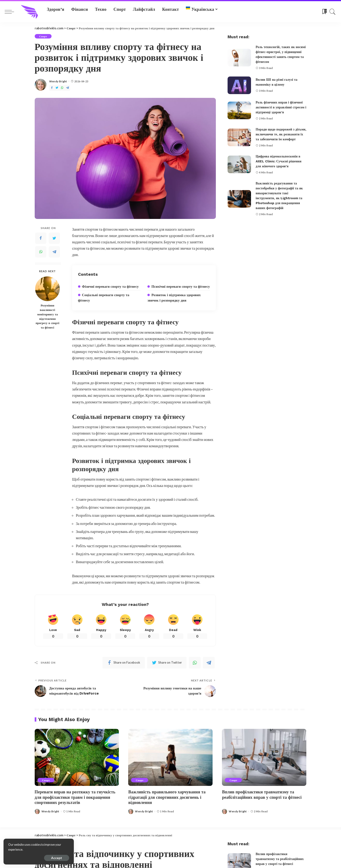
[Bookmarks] (324, 12)
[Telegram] (67, 88)
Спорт (43, 36)
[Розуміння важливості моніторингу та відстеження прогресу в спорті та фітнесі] (47, 289)
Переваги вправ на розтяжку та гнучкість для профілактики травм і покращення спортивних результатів (75, 797)
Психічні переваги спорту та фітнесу (181, 287)
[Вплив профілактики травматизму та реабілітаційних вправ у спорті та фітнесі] (264, 757)
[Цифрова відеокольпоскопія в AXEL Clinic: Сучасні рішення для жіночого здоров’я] (239, 164)
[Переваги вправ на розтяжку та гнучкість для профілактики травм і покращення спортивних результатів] (77, 757)
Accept (57, 858)
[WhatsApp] (62, 88)
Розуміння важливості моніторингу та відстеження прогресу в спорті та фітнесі (47, 316)
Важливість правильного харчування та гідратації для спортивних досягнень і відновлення (167, 797)
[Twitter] (57, 88)
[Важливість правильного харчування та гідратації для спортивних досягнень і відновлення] (170, 757)
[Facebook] (52, 88)
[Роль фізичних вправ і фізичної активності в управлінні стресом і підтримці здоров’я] (239, 110)
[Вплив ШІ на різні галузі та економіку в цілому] (239, 85)
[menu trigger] (12, 12)
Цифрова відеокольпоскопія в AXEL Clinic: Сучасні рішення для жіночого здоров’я (279, 161)
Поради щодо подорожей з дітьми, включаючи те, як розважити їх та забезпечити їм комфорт (281, 134)
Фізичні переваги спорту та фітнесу (110, 287)
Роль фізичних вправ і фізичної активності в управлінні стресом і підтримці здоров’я (281, 107)
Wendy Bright (58, 81)
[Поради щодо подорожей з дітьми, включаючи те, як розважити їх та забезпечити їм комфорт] (239, 137)
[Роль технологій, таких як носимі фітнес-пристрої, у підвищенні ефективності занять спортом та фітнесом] (239, 58)
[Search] (333, 12)
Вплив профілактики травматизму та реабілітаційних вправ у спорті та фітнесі (262, 795)
